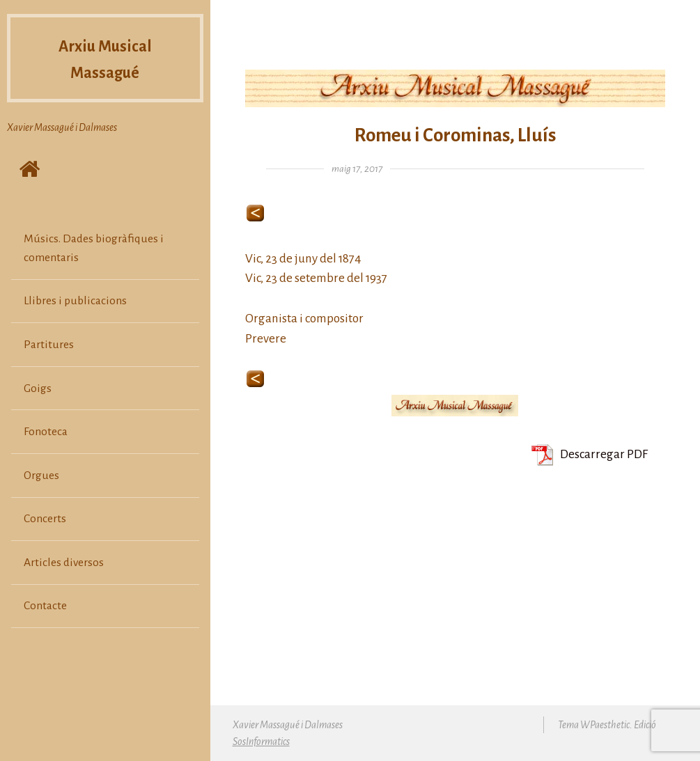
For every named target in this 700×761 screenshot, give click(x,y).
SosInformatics (261, 742)
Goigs (38, 389)
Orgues (41, 476)
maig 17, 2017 (357, 169)
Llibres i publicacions (75, 301)
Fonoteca (46, 432)
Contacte (45, 606)
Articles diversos (64, 563)
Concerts (45, 519)
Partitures (49, 345)
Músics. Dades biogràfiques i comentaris (94, 248)
